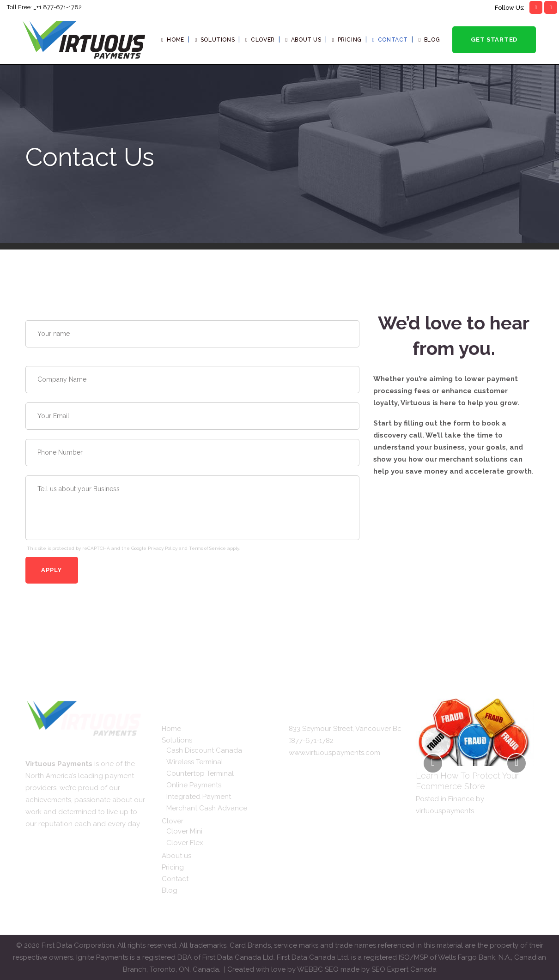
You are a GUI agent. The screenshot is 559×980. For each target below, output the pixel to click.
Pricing (173, 867)
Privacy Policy (163, 548)
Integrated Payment (199, 797)
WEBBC (311, 969)
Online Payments (194, 785)
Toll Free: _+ (23, 7)
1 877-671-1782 (60, 7)
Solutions (177, 740)
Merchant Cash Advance (207, 808)
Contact (175, 879)
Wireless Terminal (195, 762)
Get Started (494, 40)
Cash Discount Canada (204, 750)
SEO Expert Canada (404, 969)
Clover (173, 821)
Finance (461, 799)
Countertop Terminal (200, 773)
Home (171, 729)
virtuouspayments (445, 811)
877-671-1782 (312, 741)
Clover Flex (185, 843)
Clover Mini (184, 831)
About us (176, 856)
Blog (170, 890)
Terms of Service (207, 548)
